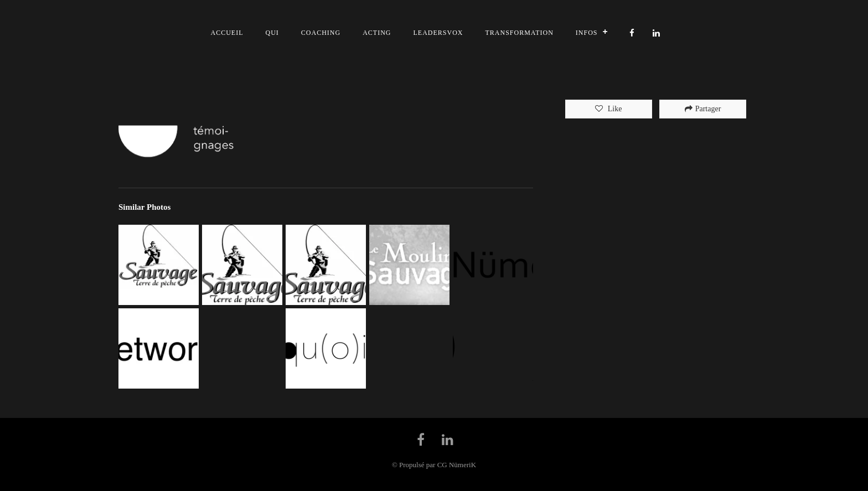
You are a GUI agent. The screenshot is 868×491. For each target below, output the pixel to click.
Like (614, 109)
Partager (703, 109)
